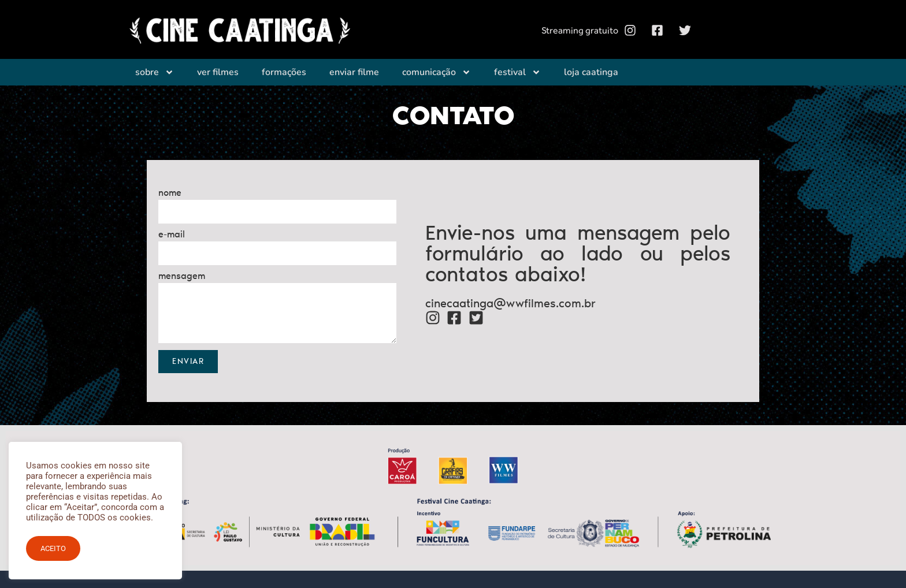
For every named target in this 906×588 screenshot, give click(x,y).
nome (170, 193)
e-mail (172, 235)
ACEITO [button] (53, 548)
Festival (517, 70)
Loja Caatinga (591, 70)
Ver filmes (218, 70)
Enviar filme (354, 70)
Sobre (155, 70)
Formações (284, 70)
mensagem (182, 277)
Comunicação (437, 70)
